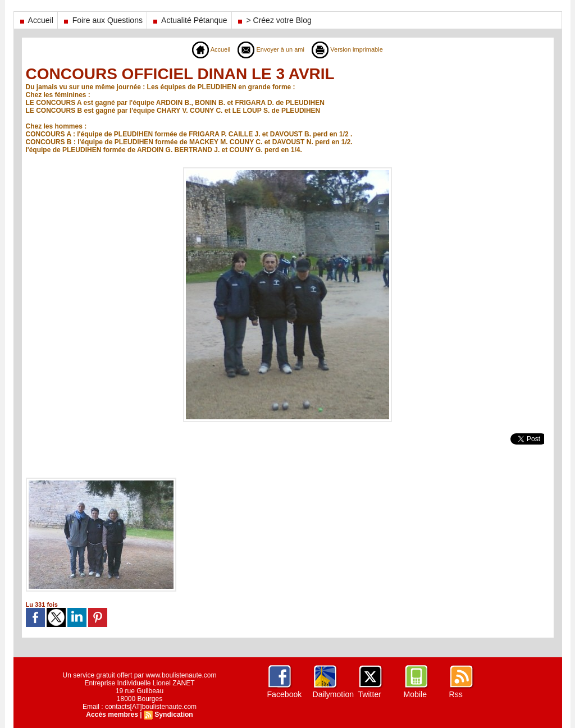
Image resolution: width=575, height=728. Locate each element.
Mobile (415, 694)
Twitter (370, 694)
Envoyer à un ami (270, 49)
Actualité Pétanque (189, 20)
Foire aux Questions (102, 20)
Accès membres (112, 715)
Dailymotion (333, 694)
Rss (456, 694)
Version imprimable (351, 49)
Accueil (36, 20)
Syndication (174, 715)
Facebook (284, 694)
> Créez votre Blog (274, 20)
